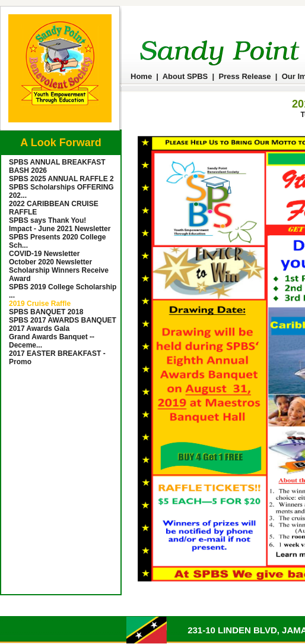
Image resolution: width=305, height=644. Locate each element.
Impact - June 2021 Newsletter (60, 229)
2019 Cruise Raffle (40, 304)
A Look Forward (61, 143)
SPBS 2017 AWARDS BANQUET (63, 320)
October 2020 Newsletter (50, 262)
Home (141, 76)
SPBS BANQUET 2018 (46, 312)
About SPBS (185, 76)
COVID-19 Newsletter (44, 254)
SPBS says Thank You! (47, 220)
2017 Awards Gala (39, 329)
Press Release (244, 76)
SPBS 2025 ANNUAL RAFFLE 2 (61, 179)
